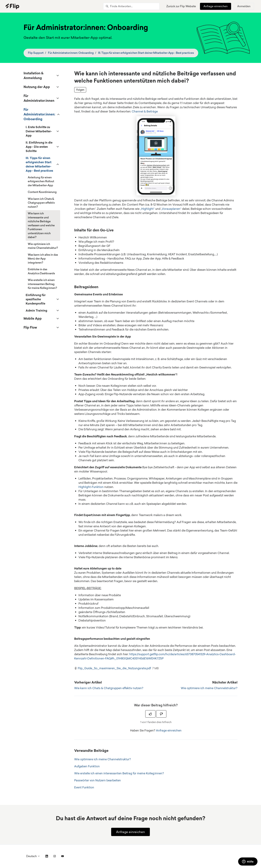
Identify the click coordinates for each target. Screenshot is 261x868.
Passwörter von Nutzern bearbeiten (98, 780)
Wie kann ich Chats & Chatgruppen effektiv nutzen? (109, 688)
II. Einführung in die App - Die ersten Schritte (39, 147)
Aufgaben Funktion (87, 766)
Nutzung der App (37, 87)
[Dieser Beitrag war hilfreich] (150, 714)
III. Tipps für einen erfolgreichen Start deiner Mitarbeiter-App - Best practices (146, 53)
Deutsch (33, 856)
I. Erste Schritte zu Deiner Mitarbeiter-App (39, 131)
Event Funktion (84, 787)
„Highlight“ (147, 209)
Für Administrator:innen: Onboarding (71, 53)
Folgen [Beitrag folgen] (80, 90)
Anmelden (244, 6)
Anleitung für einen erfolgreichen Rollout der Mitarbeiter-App (41, 181)
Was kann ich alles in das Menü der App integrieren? (43, 259)
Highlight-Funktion (91, 487)
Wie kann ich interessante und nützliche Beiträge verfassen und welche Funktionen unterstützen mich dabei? (41, 225)
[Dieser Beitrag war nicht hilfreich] (161, 714)
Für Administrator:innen (39, 98)
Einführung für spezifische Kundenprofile (36, 299)
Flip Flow (30, 327)
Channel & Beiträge (145, 111)
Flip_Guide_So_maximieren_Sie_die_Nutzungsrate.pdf (114, 668)
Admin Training (36, 310)
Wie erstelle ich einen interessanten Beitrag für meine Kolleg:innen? (119, 773)
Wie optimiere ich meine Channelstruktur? (209, 688)
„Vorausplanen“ (171, 209)
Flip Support (36, 53)
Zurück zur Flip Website (181, 6)
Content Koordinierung (42, 192)
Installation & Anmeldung (34, 75)
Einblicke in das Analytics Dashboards (41, 271)
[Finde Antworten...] (131, 6)
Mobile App (33, 318)
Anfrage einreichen (216, 6)
